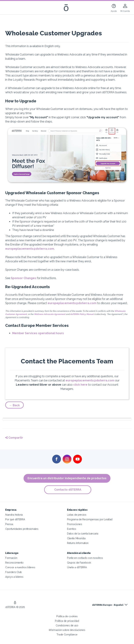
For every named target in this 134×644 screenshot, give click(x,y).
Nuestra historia (14, 515)
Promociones (75, 524)
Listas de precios (77, 515)
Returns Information (78, 543)
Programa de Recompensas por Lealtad (90, 519)
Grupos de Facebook (79, 563)
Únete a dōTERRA (77, 567)
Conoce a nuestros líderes (20, 567)
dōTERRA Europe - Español (108, 605)
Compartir (14, 438)
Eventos (72, 529)
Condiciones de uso (67, 625)
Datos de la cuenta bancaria (83, 534)
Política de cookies (67, 616)
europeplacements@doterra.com (30, 249)
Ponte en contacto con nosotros (85, 558)
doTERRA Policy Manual (82, 314)
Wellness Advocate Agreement (50, 314)
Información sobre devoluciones (67, 630)
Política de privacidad (67, 621)
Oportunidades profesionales (22, 529)
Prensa (9, 524)
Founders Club (14, 572)
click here (80, 385)
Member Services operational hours (38, 333)
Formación (11, 558)
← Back (14, 405)
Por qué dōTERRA (15, 519)
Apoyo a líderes (14, 577)
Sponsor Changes (23, 278)
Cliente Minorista (76, 538)
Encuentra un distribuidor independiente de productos (67, 478)
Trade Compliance (67, 634)
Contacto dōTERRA (68, 490)
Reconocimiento (14, 563)
